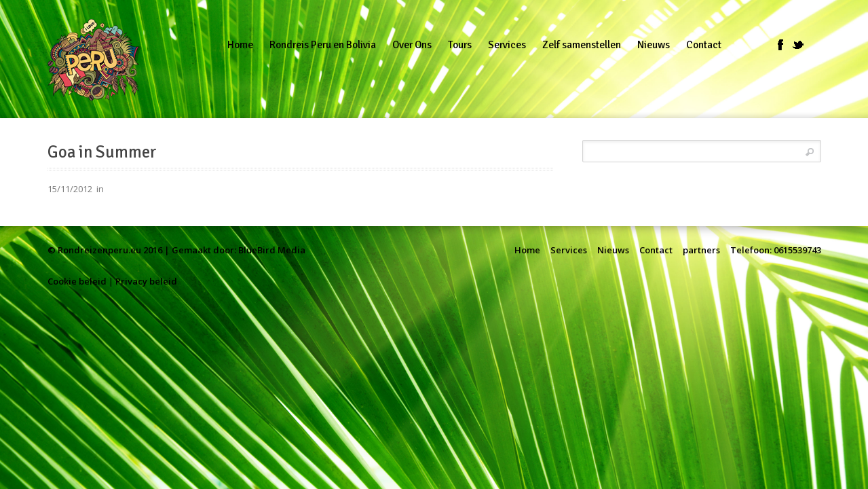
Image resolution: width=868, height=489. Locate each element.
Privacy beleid (146, 281)
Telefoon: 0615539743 (776, 250)
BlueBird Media (272, 250)
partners (701, 250)
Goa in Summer (102, 152)
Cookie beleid (77, 281)
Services (569, 250)
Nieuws (613, 250)
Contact (656, 250)
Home (527, 250)
